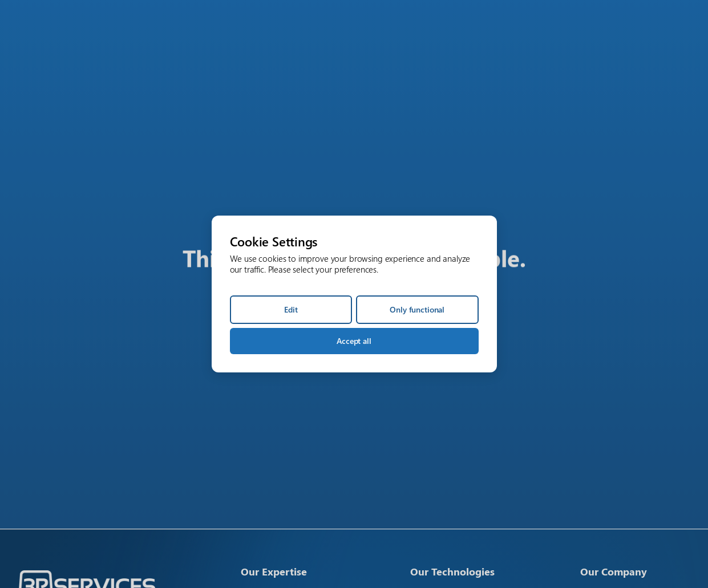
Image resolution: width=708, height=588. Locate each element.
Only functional (417, 309)
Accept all (354, 341)
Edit (291, 309)
